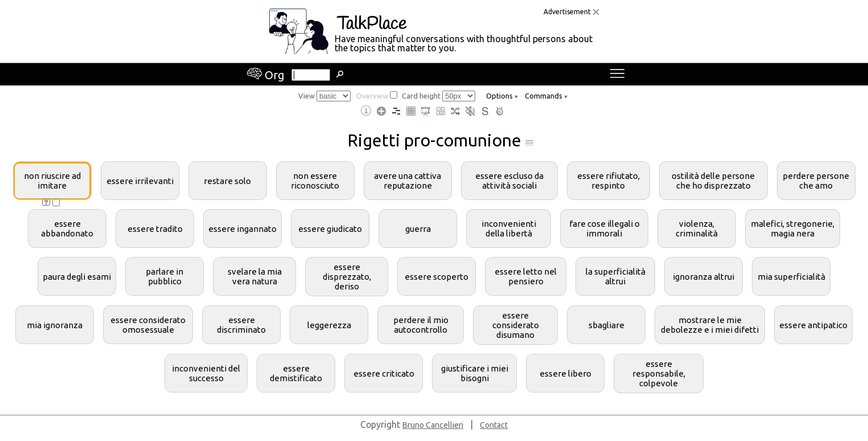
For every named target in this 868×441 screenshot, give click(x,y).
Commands (546, 96)
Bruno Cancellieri (433, 425)
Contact (494, 425)
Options (502, 96)
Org (266, 75)
